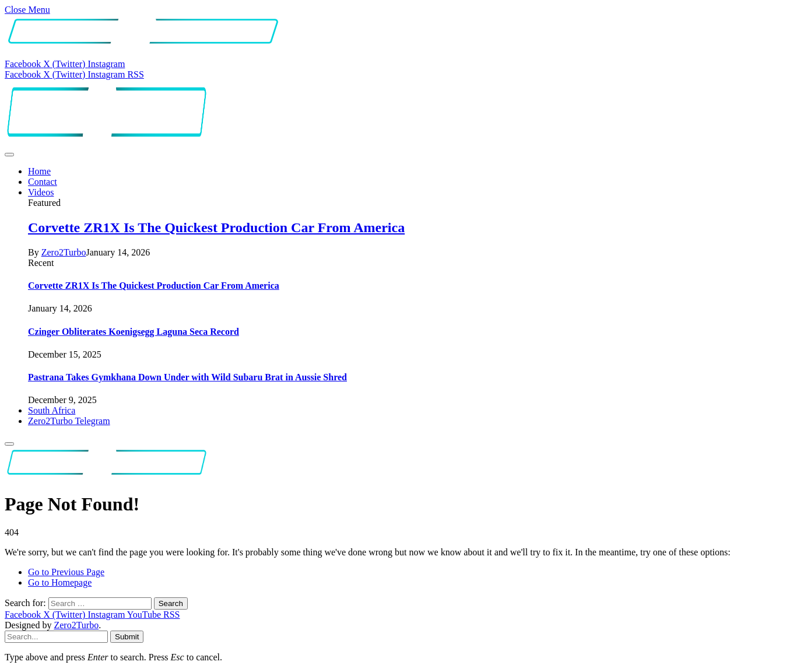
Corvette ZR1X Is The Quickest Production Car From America (216, 228)
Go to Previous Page (66, 572)
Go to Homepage (60, 582)
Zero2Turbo (64, 252)
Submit (127, 637)
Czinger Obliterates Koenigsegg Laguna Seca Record (134, 332)
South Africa (52, 410)
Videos (41, 192)
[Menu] (9, 155)
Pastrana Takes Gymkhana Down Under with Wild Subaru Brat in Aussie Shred (187, 377)
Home (39, 171)
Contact (43, 182)
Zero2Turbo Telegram (69, 421)
